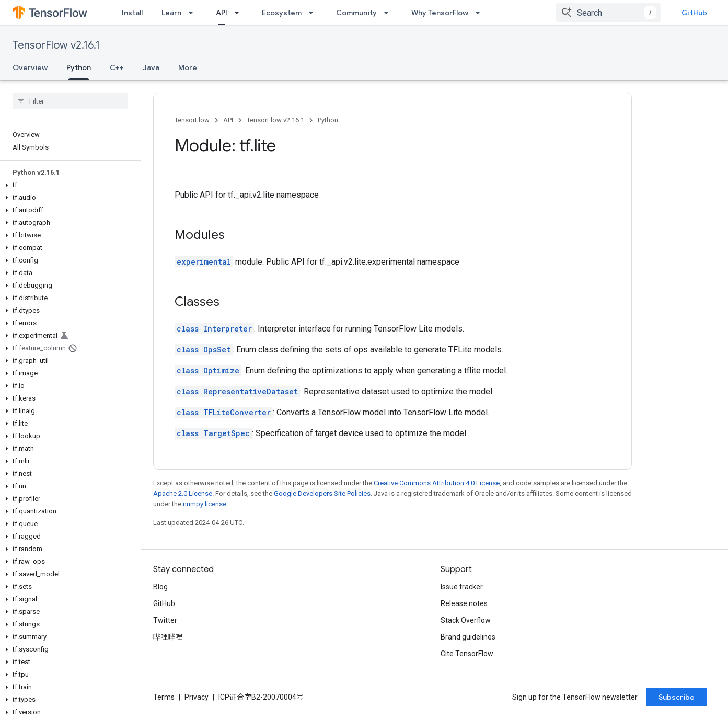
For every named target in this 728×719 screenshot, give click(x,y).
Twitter (165, 620)
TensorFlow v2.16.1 (56, 45)
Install (132, 13)
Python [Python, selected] (79, 67)
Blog (160, 587)
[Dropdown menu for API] (240, 13)
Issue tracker (462, 587)
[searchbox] (70, 101)
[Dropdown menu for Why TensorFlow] (481, 13)
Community (356, 13)
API (228, 120)
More (188, 67)
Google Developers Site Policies (322, 493)
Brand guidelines (468, 637)
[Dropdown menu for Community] (389, 13)
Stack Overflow (466, 620)
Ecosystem (282, 13)
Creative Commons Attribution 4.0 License (437, 483)
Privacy (197, 697)
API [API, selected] (222, 13)
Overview (30, 67)
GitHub (694, 13)
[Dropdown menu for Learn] (194, 13)
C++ (117, 67)
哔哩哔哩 (168, 637)
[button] (68, 185)
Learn (171, 13)
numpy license (205, 504)
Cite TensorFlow (467, 654)
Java (151, 67)
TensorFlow (192, 120)
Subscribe (677, 697)
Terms (164, 697)
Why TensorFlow (440, 13)
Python (328, 120)
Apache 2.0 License (183, 493)
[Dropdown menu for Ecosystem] (314, 13)
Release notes (464, 603)
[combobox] (608, 13)
